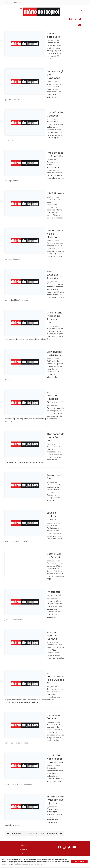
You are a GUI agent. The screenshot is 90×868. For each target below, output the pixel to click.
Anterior (17, 833)
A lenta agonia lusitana (52, 635)
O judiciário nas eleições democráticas (56, 759)
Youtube (82, 26)
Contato (8, 2)
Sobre (24, 845)
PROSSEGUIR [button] (79, 862)
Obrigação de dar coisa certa (56, 437)
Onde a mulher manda (52, 516)
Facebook (73, 20)
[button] (23, 9)
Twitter (82, 20)
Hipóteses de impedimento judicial (55, 800)
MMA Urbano (55, 193)
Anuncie (18, 2)
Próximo (52, 833)
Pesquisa (82, 10)
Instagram (77, 20)
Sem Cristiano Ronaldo (53, 275)
